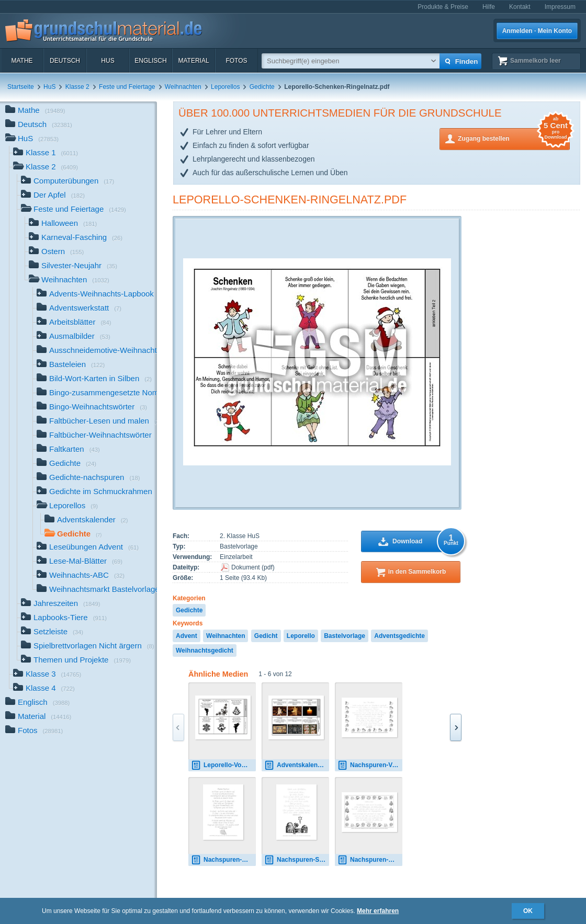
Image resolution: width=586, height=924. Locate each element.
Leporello (301, 636)
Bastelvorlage (345, 636)
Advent (187, 636)
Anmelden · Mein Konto (537, 31)
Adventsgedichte (399, 636)
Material (193, 61)
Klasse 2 (77, 87)
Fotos (236, 61)
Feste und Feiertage (127, 87)
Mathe (22, 61)
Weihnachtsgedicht (205, 651)
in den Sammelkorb (417, 572)
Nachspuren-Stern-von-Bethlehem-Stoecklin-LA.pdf (297, 860)
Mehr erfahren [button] (378, 911)
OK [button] (528, 911)
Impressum (560, 7)
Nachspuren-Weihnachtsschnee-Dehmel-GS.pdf (223, 860)
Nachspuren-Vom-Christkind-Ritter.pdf (370, 765)
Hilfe (489, 7)
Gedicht (266, 636)
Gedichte (262, 87)
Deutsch (65, 61)
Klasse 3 (47, 675)
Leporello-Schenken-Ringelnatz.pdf (290, 199)
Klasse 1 (46, 153)
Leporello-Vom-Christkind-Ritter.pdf (223, 765)
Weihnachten (183, 87)
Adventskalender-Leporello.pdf (297, 765)
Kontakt (520, 7)
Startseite (21, 87)
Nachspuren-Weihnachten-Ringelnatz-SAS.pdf (370, 860)
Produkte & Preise (443, 7)
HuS (108, 61)
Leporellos (225, 87)
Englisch (150, 61)
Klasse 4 (44, 689)
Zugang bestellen (514, 138)
